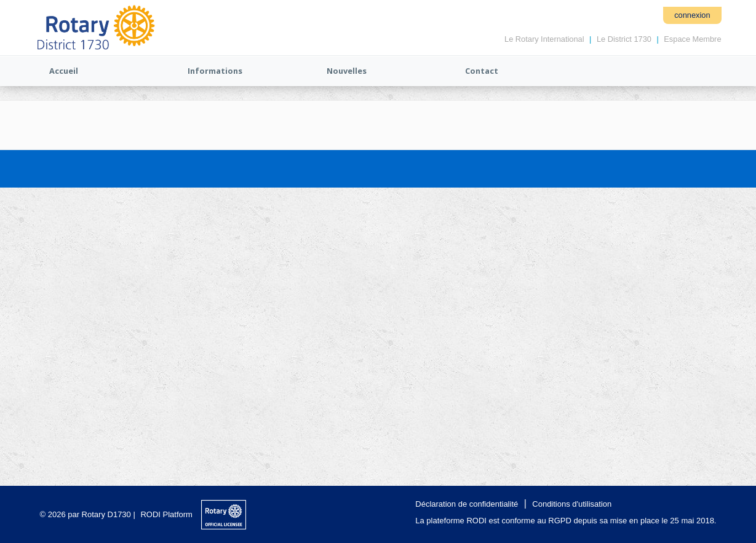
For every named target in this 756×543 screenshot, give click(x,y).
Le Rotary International (544, 39)
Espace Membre (692, 39)
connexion (692, 15)
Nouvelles (347, 71)
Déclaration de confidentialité (467, 504)
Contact (482, 71)
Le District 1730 (624, 39)
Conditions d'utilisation (572, 504)
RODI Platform (166, 514)
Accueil (64, 71)
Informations (215, 71)
